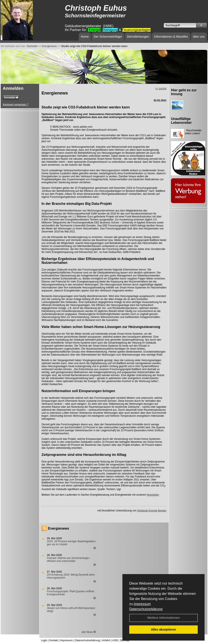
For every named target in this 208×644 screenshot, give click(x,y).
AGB (115, 640)
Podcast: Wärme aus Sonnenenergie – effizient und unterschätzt (69, 560)
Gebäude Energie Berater (152, 511)
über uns (199, 37)
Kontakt (54, 640)
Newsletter (153, 495)
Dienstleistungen (138, 37)
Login (44, 640)
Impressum (142, 604)
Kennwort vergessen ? (16, 105)
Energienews (59, 528)
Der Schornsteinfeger (108, 37)
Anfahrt (106, 640)
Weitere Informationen (163, 618)
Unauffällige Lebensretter (181, 121)
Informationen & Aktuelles (171, 37)
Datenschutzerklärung (146, 609)
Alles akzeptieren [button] (163, 629)
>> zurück (161, 89)
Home (85, 37)
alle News (88, 632)
